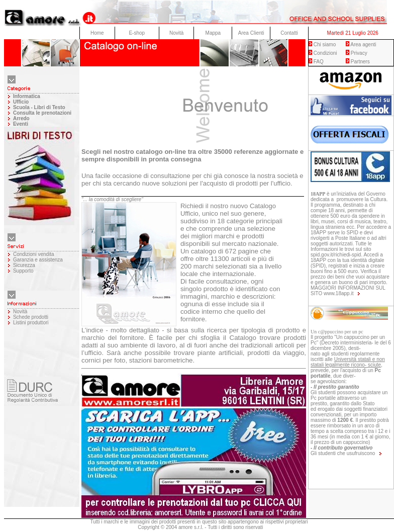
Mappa (213, 33)
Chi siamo (325, 45)
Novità (176, 33)
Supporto (23, 271)
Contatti (289, 33)
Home (97, 33)
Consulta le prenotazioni (42, 113)
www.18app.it (338, 293)
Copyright (149, 527)
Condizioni (325, 53)
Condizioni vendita (34, 254)
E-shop (137, 33)
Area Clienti (251, 33)
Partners (360, 62)
